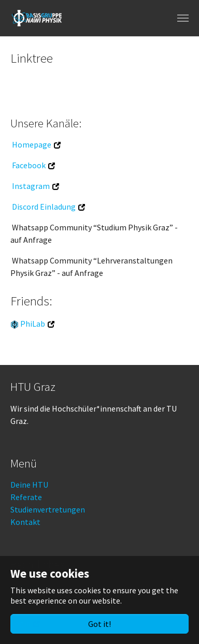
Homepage (32, 144)
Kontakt (25, 522)
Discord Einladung (44, 207)
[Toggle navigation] (183, 18)
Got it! (99, 624)
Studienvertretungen (48, 509)
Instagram (31, 186)
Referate (26, 497)
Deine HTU (29, 485)
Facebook (29, 165)
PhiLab (33, 324)
